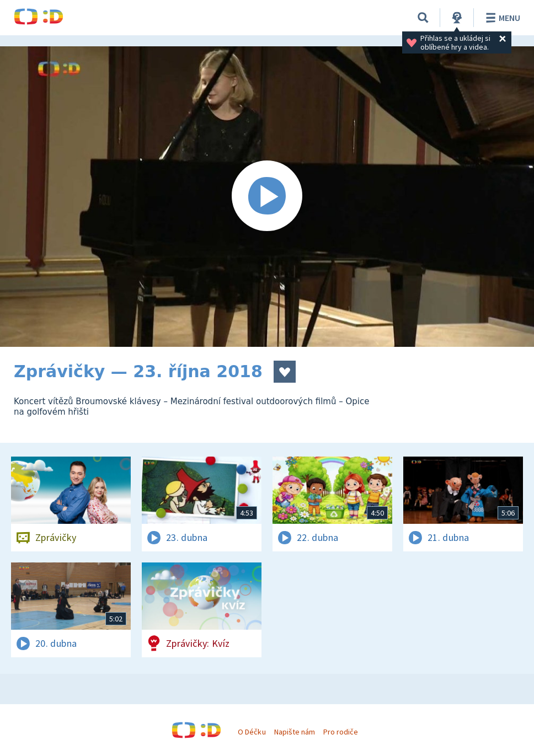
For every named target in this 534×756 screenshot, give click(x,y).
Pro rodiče (341, 732)
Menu (501, 18)
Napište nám (295, 732)
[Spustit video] (267, 197)
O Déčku (252, 732)
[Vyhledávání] (423, 18)
